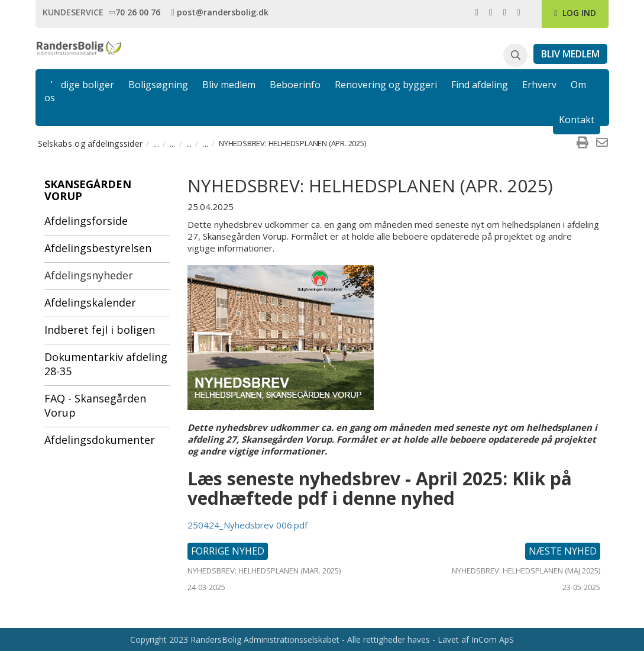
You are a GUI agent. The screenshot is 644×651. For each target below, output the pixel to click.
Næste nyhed (563, 551)
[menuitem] (582, 143)
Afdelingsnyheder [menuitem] (89, 275)
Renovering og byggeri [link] (386, 85)
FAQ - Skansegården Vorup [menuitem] (95, 405)
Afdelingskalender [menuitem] (90, 302)
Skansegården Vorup (88, 190)
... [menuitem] (156, 144)
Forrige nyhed (228, 551)
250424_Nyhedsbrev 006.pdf (247, 525)
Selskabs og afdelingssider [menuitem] (90, 144)
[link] (136, 12)
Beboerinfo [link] (295, 85)
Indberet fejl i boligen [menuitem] (100, 330)
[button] (515, 56)
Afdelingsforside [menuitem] (86, 221)
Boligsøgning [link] (158, 85)
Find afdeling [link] (480, 85)
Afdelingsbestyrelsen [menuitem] (98, 248)
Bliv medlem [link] (229, 85)
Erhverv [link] (539, 85)
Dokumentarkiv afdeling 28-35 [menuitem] (106, 364)
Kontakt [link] (577, 120)
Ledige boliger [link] (82, 85)
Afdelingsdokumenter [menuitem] (100, 440)
